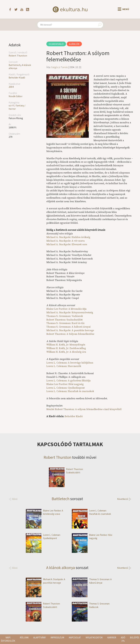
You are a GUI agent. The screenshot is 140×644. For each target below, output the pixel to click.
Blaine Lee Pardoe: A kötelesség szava (44, 512)
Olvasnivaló (56, 44)
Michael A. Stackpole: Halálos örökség (68, 237)
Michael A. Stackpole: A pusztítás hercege (70, 330)
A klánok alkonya (61, 568)
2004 (11, 87)
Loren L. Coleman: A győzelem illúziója (69, 381)
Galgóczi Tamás (59, 67)
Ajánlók (74, 44)
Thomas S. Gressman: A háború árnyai (68, 327)
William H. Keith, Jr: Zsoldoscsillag (66, 348)
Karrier (112, 637)
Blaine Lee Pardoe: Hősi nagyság (65, 384)
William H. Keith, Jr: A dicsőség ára (66, 352)
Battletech (15, 65)
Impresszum (57, 637)
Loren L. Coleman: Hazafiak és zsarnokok (70, 391)
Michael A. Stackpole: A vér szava (66, 241)
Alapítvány (40, 637)
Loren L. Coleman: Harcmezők (64, 366)
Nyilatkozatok (94, 637)
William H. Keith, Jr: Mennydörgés (66, 345)
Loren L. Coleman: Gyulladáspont (66, 388)
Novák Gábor (16, 96)
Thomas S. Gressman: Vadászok (65, 316)
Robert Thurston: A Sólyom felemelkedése (70, 334)
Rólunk (24, 637)
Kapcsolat (75, 637)
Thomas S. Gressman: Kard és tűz (65, 323)
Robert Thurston (18, 56)
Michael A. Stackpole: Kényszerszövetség (70, 313)
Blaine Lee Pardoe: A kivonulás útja (66, 309)
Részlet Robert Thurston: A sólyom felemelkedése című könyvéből (84, 409)
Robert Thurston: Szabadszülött (65, 320)
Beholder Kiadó (17, 77)
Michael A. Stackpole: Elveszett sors (67, 244)
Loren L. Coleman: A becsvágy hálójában (70, 363)
